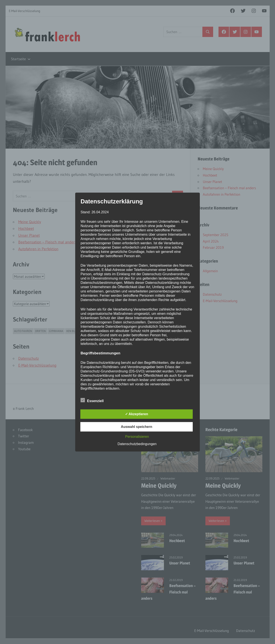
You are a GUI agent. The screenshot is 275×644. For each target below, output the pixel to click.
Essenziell (92, 400)
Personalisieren (137, 437)
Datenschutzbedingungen (137, 444)
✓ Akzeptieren (137, 414)
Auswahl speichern (137, 427)
